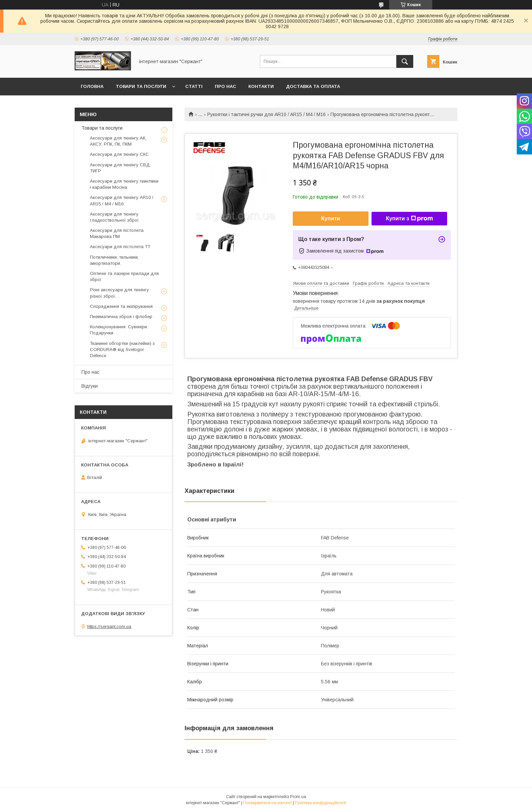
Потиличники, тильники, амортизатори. (114, 260)
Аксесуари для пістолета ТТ (120, 247)
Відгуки (90, 386)
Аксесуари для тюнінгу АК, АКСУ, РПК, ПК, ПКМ (118, 141)
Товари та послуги (141, 86)
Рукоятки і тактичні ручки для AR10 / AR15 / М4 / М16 (267, 114)
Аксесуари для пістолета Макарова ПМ (117, 233)
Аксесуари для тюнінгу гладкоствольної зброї (114, 217)
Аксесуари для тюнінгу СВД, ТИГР (120, 168)
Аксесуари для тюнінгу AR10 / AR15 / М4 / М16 (122, 200)
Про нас (225, 86)
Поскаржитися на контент (268, 803)
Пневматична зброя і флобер (121, 317)
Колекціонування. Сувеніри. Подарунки (119, 330)
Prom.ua (298, 797)
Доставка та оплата (313, 86)
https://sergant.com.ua (109, 626)
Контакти (261, 86)
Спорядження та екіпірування (121, 306)
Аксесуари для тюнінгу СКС (119, 154)
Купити (331, 218)
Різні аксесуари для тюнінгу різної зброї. (119, 293)
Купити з (409, 219)
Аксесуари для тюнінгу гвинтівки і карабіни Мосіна (124, 184)
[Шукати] (405, 61)
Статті (194, 86)
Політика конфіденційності (321, 803)
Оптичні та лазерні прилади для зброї (124, 276)
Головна (92, 86)
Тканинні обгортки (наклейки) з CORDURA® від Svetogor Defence (122, 349)
